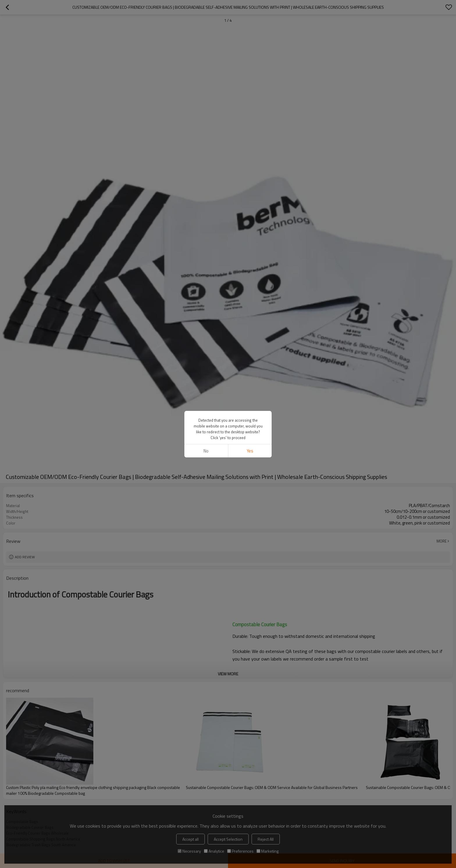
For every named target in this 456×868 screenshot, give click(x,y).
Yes (250, 451)
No (206, 451)
